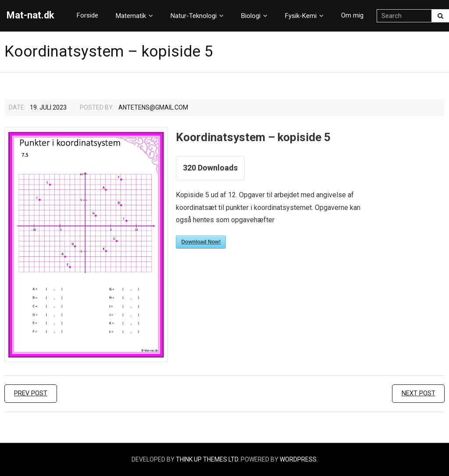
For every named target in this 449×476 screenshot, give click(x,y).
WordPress (298, 459)
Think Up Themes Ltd (207, 459)
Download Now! (201, 242)
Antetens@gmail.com (153, 107)
